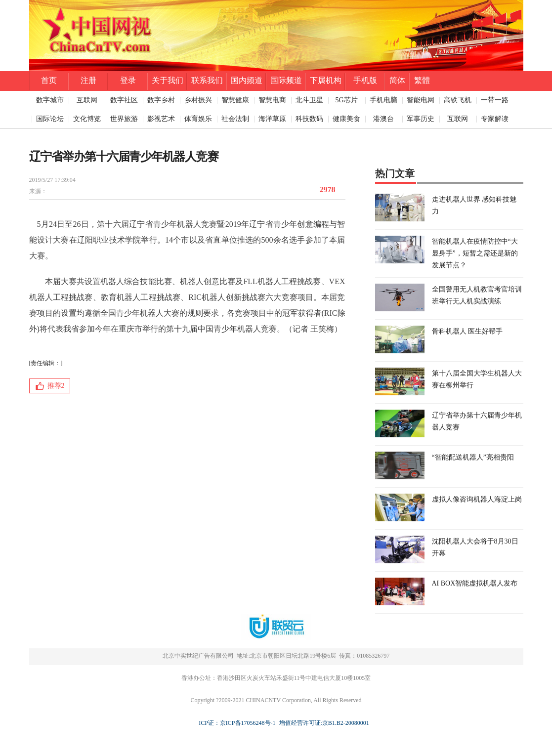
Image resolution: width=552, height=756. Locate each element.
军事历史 (421, 119)
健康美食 (346, 119)
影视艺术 (161, 119)
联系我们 (207, 80)
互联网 (87, 100)
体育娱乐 (198, 119)
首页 (49, 80)
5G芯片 (346, 100)
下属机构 (326, 80)
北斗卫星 (309, 100)
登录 (128, 80)
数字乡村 (161, 100)
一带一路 (495, 100)
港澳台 (383, 119)
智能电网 (421, 100)
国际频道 (286, 80)
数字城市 (50, 100)
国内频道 (247, 80)
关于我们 (168, 80)
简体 (397, 80)
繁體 (422, 80)
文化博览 (87, 119)
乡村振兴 (198, 100)
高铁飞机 (458, 100)
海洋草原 (272, 119)
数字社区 (124, 100)
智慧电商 (272, 100)
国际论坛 (50, 119)
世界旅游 (124, 119)
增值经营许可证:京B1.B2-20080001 (323, 723)
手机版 (365, 80)
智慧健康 (235, 100)
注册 (88, 80)
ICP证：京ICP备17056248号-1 (237, 723)
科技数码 (309, 119)
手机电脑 (383, 100)
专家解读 (495, 119)
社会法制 (235, 119)
